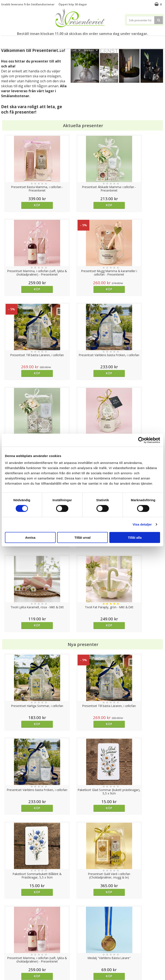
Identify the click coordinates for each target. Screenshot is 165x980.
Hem (141, 41)
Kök (154, 41)
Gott (76, 50)
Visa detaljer (142, 524)
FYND (105, 50)
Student (70, 41)
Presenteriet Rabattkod (18, 954)
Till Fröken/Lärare (48, 41)
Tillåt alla (135, 537)
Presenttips (123, 41)
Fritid (63, 50)
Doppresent (10, 967)
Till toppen (83, 913)
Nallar (5, 961)
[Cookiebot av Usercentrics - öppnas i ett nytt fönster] (141, 440)
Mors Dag (23, 41)
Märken (91, 50)
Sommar (83, 41)
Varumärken (10, 935)
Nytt (9, 41)
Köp (21, 205)
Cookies (7, 928)
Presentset (100, 41)
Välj (144, 655)
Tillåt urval (83, 537)
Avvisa (30, 537)
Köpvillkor (8, 941)
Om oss (7, 948)
